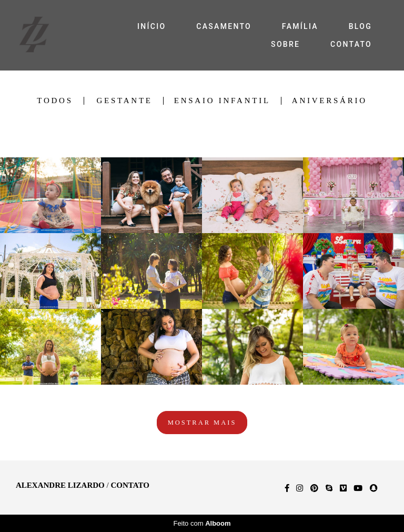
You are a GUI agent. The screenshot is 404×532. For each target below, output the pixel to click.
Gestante (124, 101)
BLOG (360, 26)
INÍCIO (151, 26)
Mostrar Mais (202, 423)
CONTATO (351, 44)
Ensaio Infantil (222, 101)
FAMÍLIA (300, 26)
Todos (55, 101)
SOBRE (285, 44)
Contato (130, 485)
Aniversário (330, 101)
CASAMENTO (224, 26)
